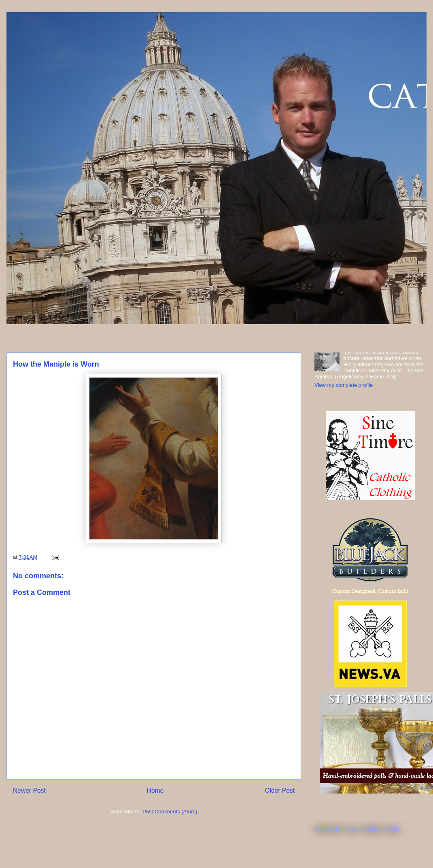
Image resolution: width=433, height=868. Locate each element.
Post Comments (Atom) (170, 812)
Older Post (280, 791)
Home (155, 791)
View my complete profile (344, 385)
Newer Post (29, 791)
